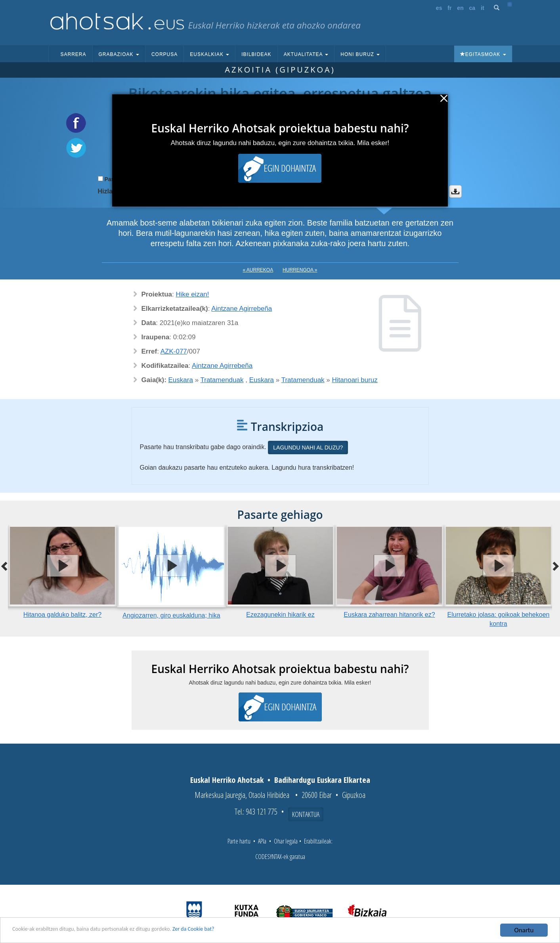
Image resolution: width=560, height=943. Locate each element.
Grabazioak (119, 54)
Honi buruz (360, 54)
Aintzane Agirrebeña (242, 309)
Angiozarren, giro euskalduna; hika (171, 615)
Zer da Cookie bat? (232, 931)
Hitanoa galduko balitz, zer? (62, 615)
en (460, 8)
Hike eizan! (192, 294)
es (439, 8)
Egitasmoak (483, 54)
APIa (262, 841)
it (483, 8)
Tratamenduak (222, 380)
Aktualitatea (306, 54)
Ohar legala (286, 841)
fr (449, 8)
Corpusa (164, 54)
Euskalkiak (209, 54)
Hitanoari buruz (355, 380)
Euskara (181, 380)
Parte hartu (239, 841)
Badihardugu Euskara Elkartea (322, 780)
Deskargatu (455, 191)
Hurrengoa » (300, 270)
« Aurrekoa (258, 270)
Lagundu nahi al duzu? (308, 448)
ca (472, 8)
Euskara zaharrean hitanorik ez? (389, 615)
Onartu (524, 930)
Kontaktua (306, 814)
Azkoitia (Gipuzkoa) (280, 70)
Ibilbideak (256, 54)
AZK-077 (174, 351)
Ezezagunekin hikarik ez (280, 615)
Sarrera (74, 54)
